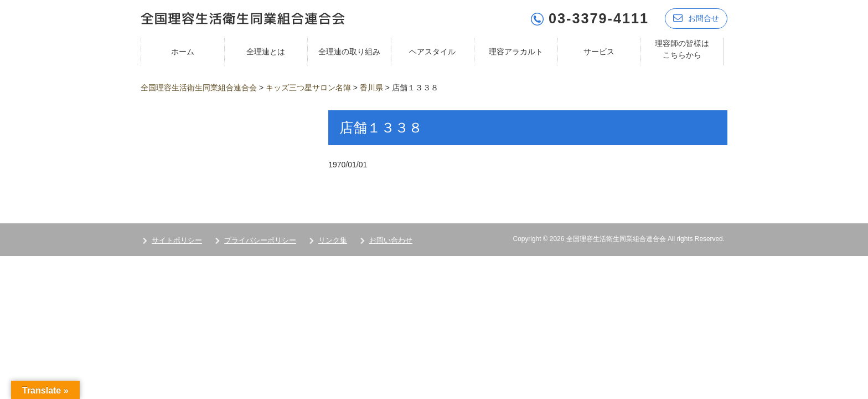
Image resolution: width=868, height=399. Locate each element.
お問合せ (696, 18)
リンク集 (333, 240)
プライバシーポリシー (260, 240)
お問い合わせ (391, 240)
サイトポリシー (177, 240)
